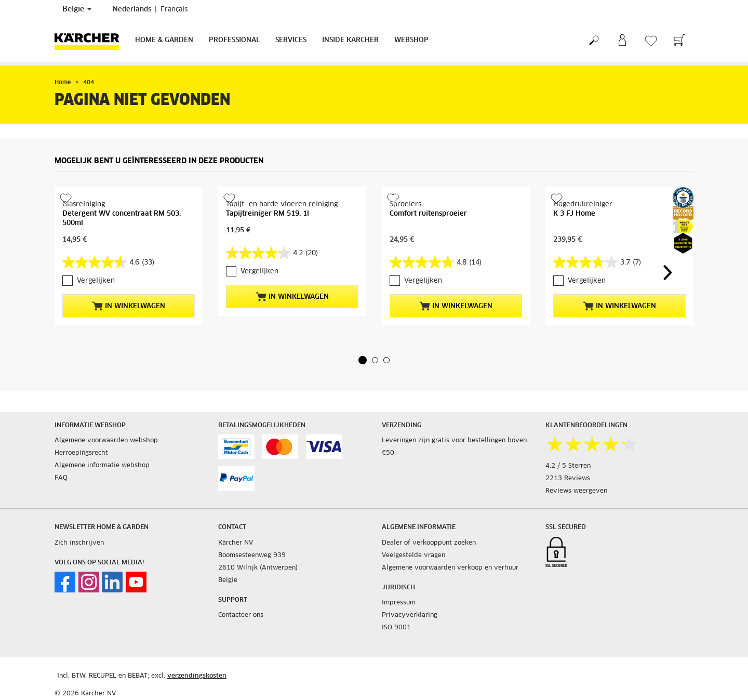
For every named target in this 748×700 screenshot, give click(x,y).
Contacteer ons (241, 615)
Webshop (411, 40)
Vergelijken (96, 281)
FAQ (61, 478)
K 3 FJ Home (574, 214)
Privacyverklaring (410, 615)
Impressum (399, 603)
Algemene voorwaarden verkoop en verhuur (450, 568)
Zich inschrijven (79, 543)
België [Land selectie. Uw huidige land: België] (77, 9)
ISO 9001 (396, 628)
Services (291, 40)
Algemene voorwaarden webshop (106, 441)
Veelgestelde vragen (413, 556)
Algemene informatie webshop (102, 466)
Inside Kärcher (350, 40)
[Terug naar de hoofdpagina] (91, 41)
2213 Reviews (568, 479)
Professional (234, 40)
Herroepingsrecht (81, 453)
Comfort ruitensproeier (428, 214)
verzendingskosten (197, 676)
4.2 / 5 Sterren (568, 466)
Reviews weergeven (576, 491)
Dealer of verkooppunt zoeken (429, 543)
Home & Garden (164, 40)
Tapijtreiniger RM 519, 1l (268, 214)
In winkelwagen (129, 306)
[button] (363, 360)
